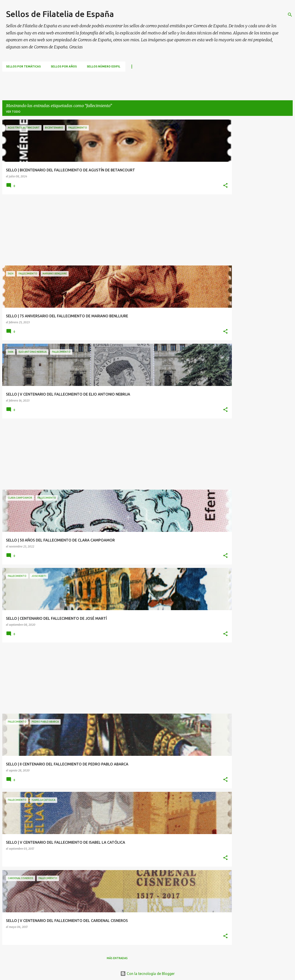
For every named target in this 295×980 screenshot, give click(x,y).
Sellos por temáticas (23, 66)
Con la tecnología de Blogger (147, 974)
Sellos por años (64, 66)
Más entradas (117, 958)
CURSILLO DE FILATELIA (186, 66)
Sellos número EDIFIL (104, 66)
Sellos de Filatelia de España (60, 14)
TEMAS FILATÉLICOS (145, 66)
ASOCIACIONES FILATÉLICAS (233, 66)
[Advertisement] (86, 82)
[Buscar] (290, 15)
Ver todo (13, 112)
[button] (225, 186)
